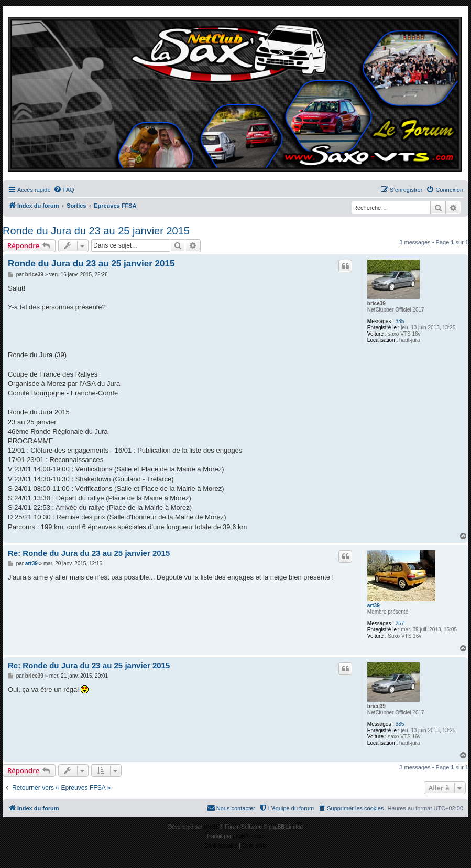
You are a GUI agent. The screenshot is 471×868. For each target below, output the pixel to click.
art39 (374, 606)
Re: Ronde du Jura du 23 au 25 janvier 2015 (89, 553)
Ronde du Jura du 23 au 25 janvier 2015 (96, 231)
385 (400, 321)
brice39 (376, 303)
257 (400, 623)
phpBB (212, 827)
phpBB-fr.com (249, 836)
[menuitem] (64, 190)
